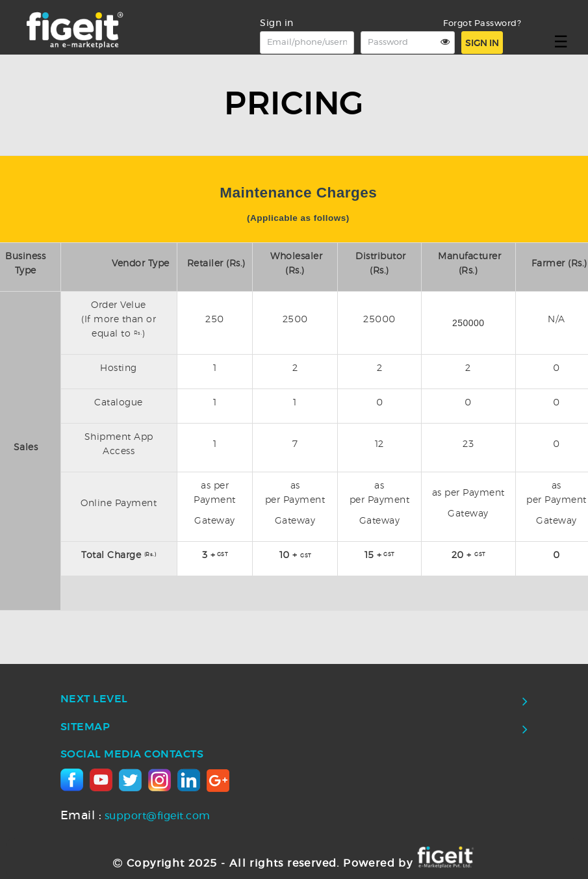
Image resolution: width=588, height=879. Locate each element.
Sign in (482, 44)
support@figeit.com (135, 816)
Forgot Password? (482, 24)
